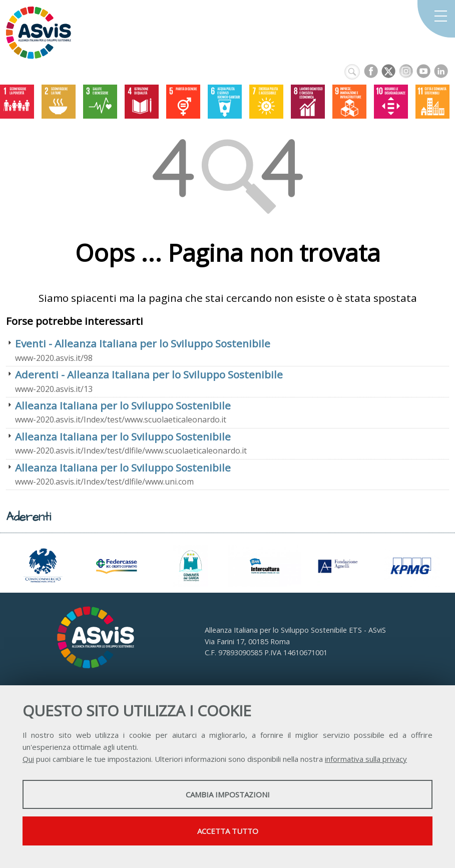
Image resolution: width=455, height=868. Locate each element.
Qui (28, 759)
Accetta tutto (228, 831)
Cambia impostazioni (228, 794)
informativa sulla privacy (366, 759)
